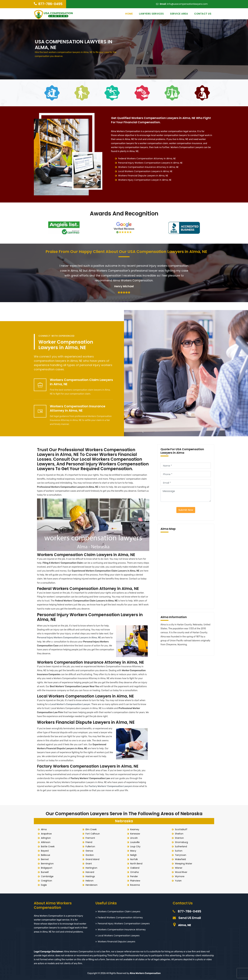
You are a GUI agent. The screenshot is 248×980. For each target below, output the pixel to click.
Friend (89, 842)
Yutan (178, 881)
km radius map (186, 570)
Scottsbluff (181, 829)
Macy (133, 851)
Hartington (91, 868)
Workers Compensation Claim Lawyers (119, 912)
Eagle (44, 885)
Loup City (135, 846)
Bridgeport (47, 868)
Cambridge (47, 876)
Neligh (134, 855)
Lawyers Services (151, 14)
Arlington (46, 838)
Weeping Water (184, 864)
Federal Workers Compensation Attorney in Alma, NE (147, 159)
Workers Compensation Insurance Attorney (122, 930)
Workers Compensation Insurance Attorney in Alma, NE (148, 167)
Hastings (90, 876)
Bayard (45, 851)
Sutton (179, 851)
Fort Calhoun (93, 834)
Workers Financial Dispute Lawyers (116, 942)
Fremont (90, 838)
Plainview (135, 881)
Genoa (89, 851)
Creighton (46, 881)
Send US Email (190, 918)
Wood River (181, 872)
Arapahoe (46, 834)
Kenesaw (135, 834)
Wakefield (180, 859)
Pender (134, 876)
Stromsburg (181, 842)
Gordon (90, 855)
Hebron (90, 881)
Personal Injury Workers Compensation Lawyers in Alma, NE (150, 163)
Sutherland (181, 846)
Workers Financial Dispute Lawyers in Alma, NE (143, 176)
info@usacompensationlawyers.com (187, 4)
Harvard (90, 872)
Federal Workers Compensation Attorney (120, 918)
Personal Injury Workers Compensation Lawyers (124, 924)
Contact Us (203, 14)
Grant (89, 864)
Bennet (45, 859)
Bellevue (46, 855)
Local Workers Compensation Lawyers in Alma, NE (145, 171)
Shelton (179, 834)
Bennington (47, 864)
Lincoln (134, 838)
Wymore (180, 876)
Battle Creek (48, 846)
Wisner (179, 868)
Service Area (179, 14)
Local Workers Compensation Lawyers (119, 936)
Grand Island (92, 859)
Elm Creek (91, 829)
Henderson (91, 885)
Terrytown (181, 855)
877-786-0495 (50, 4)
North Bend (136, 864)
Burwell (45, 872)
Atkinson (46, 842)
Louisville (135, 842)
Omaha (135, 872)
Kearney (135, 829)
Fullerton (90, 846)
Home (129, 14)
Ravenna (135, 885)
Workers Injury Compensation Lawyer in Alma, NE (145, 180)
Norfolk (134, 859)
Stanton (179, 838)
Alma (44, 829)
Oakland (135, 868)
